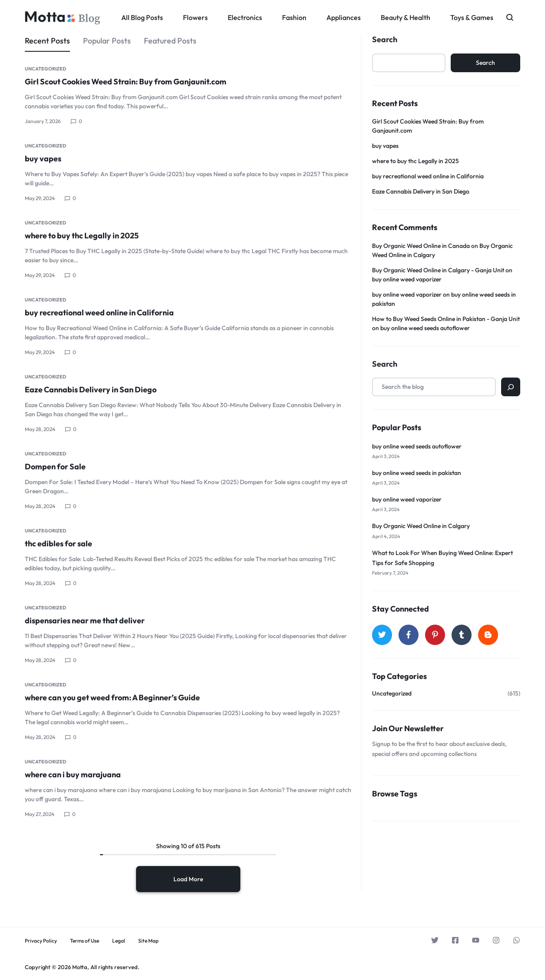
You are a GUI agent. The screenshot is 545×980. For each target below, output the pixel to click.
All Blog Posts (142, 17)
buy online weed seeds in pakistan (417, 473)
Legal (119, 941)
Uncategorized (45, 69)
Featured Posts (170, 41)
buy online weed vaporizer (407, 279)
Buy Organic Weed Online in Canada (421, 246)
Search (385, 40)
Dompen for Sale (55, 467)
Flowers (195, 17)
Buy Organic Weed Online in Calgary (421, 526)
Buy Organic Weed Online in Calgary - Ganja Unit (438, 270)
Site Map (148, 941)
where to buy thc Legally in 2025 (82, 236)
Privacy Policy (41, 941)
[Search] (511, 387)
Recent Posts (47, 41)
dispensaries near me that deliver (85, 620)
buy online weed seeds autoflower (425, 328)
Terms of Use (85, 941)
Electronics (245, 17)
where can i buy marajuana (73, 774)
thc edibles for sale (58, 544)
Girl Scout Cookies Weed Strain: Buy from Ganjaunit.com (126, 82)
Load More (188, 879)
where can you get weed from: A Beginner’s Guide (112, 697)
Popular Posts (107, 41)
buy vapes (43, 159)
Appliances (344, 17)
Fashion (294, 17)
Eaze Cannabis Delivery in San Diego (91, 390)
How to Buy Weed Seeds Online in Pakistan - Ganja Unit (446, 319)
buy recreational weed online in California (99, 313)
